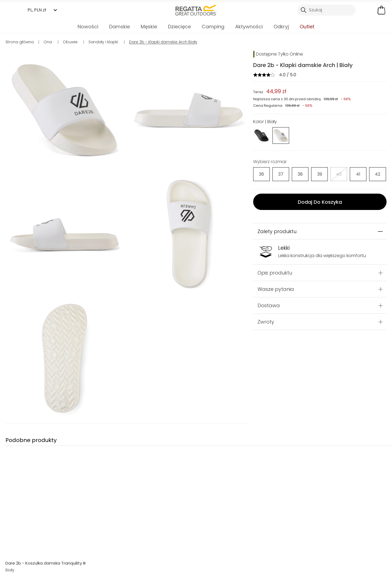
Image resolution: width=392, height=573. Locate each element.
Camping (213, 27)
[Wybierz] (261, 174)
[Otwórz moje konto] (367, 10)
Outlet (307, 27)
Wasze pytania (276, 289)
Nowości (88, 27)
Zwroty (266, 322)
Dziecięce (179, 27)
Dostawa (269, 305)
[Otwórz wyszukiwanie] (327, 10)
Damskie (120, 27)
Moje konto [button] (109, 556)
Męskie (149, 27)
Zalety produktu (277, 231)
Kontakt (307, 556)
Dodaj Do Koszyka (320, 202)
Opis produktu (275, 273)
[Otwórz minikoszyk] (381, 10)
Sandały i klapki (196, 525)
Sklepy (210, 556)
